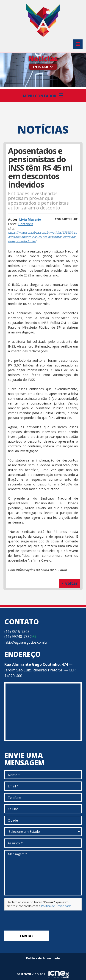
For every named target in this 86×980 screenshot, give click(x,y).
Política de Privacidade (56, 906)
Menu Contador (43, 96)
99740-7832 (20, 637)
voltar (70, 583)
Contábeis (26, 224)
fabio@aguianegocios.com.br (26, 642)
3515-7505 (17, 632)
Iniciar (43, 67)
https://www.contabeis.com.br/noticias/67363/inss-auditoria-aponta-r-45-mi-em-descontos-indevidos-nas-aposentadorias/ (43, 237)
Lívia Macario (30, 219)
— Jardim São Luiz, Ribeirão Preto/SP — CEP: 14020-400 (40, 670)
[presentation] (39, 922)
